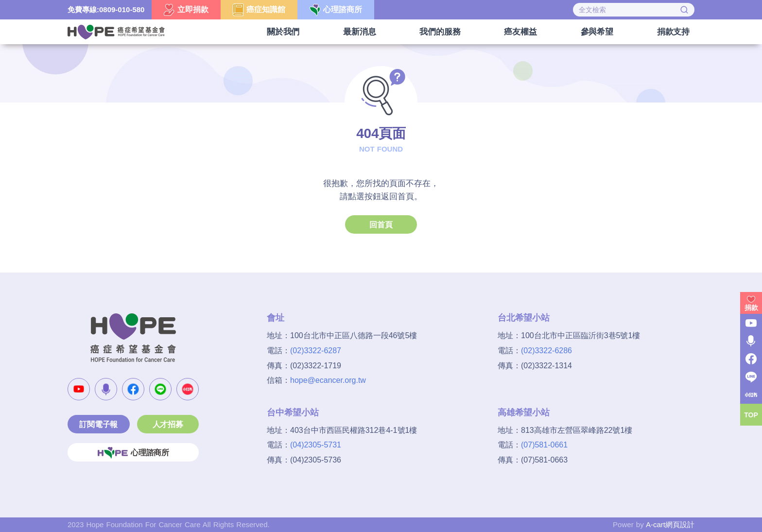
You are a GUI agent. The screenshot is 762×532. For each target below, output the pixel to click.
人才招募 (168, 424)
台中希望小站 (293, 412)
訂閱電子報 (98, 424)
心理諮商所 (133, 453)
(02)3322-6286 (546, 351)
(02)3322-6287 (316, 351)
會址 (276, 318)
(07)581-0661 (544, 445)
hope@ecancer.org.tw (328, 380)
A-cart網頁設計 (670, 524)
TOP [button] (751, 415)
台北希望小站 (524, 318)
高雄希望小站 (524, 412)
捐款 (751, 308)
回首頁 (381, 225)
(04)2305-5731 (316, 445)
